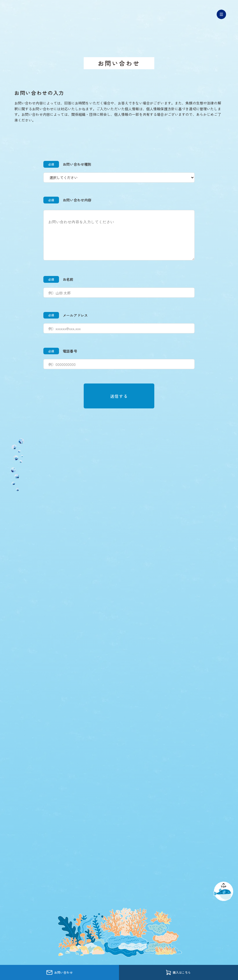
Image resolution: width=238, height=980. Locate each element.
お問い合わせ (59, 973)
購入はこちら (178, 972)
